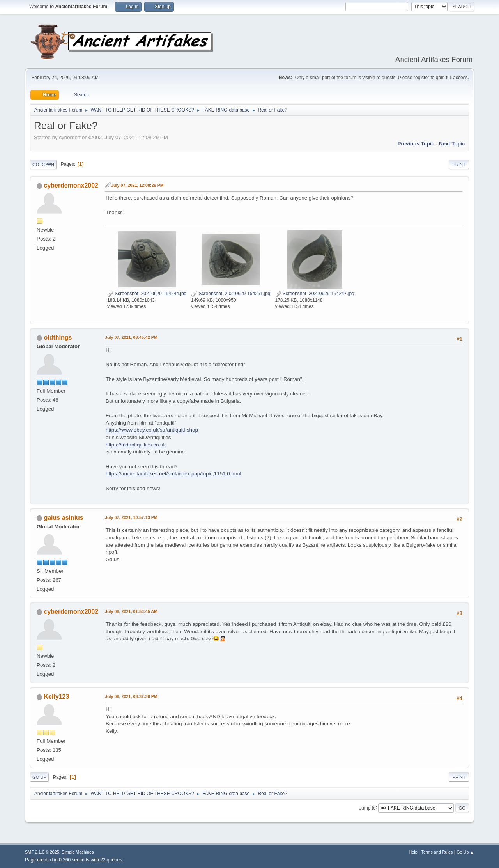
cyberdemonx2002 (71, 185)
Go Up (39, 777)
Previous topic (416, 144)
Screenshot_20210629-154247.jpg (315, 294)
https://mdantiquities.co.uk (136, 445)
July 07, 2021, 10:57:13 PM (131, 517)
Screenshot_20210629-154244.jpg (147, 294)
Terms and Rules (437, 852)
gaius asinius (63, 518)
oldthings (58, 337)
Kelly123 (56, 697)
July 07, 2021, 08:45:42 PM (131, 337)
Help (413, 852)
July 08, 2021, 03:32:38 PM (131, 696)
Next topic (452, 144)
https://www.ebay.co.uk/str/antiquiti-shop (152, 430)
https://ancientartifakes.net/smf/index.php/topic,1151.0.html (173, 474)
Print (459, 165)
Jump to (367, 808)
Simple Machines (78, 852)
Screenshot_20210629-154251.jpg (231, 294)
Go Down (43, 165)
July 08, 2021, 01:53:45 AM (131, 611)
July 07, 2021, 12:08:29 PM (137, 185)
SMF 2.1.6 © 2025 (42, 852)
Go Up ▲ (465, 852)
